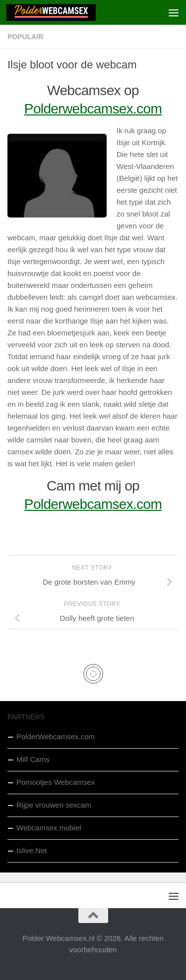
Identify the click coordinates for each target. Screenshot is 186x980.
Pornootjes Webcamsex (56, 782)
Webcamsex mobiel (49, 828)
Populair (25, 37)
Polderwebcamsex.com (93, 109)
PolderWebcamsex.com (56, 736)
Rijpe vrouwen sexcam (54, 805)
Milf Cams (33, 759)
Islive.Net (32, 850)
